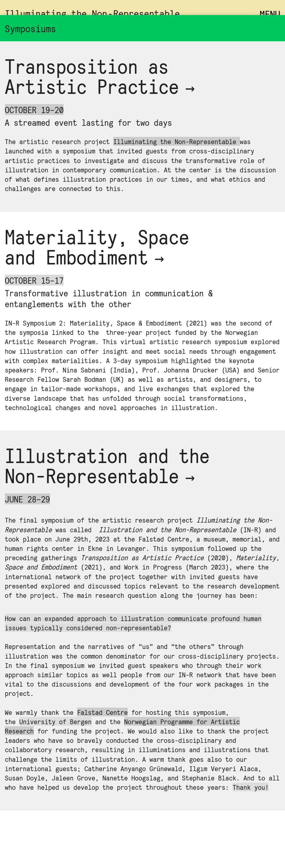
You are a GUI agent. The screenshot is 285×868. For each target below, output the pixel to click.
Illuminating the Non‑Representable (92, 13)
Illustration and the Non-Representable (107, 465)
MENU (270, 14)
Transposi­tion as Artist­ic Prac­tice (102, 76)
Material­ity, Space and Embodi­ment (97, 246)
